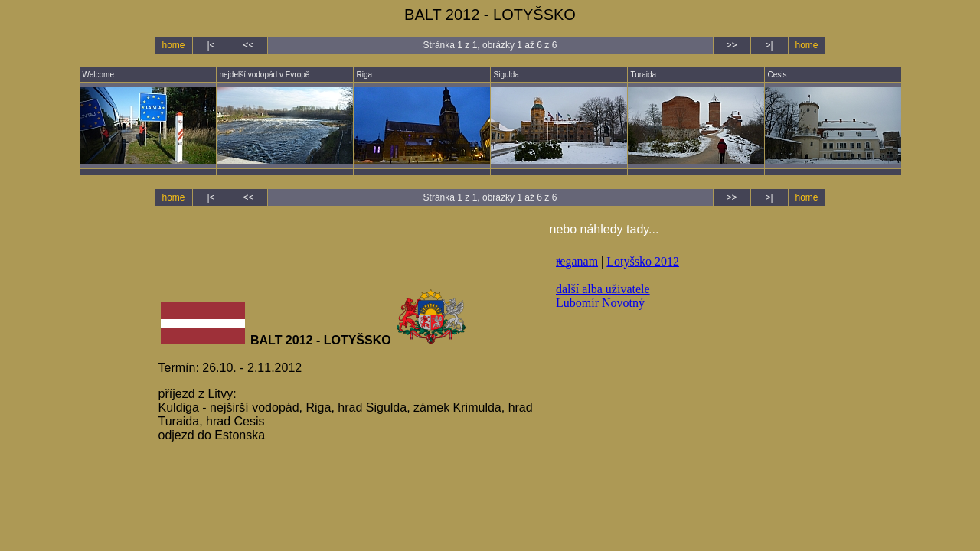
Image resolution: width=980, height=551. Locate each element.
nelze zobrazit (686, 373)
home (173, 45)
